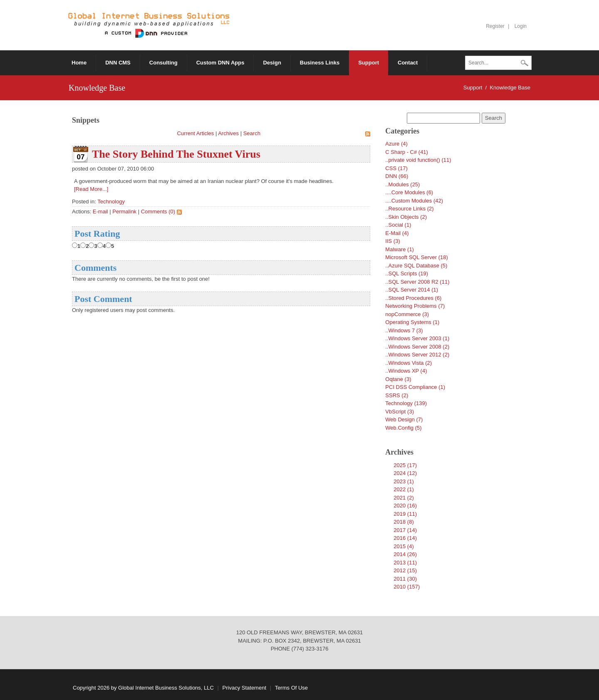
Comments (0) (158, 211)
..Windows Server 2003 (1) (417, 338)
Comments (95, 268)
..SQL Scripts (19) (407, 273)
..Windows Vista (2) (408, 363)
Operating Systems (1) (412, 322)
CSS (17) (396, 168)
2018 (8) (403, 522)
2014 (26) (405, 554)
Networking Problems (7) (415, 306)
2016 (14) (405, 538)
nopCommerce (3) (407, 314)
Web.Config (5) (403, 428)
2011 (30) (405, 579)
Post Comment (103, 299)
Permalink (124, 211)
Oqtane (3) (398, 379)
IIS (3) (392, 241)
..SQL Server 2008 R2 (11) (417, 282)
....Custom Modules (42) (414, 201)
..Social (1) (398, 225)
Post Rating (97, 234)
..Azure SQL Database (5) (416, 266)
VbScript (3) (400, 412)
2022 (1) (403, 489)
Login (521, 26)
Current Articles (195, 133)
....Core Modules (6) (409, 192)
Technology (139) (406, 403)
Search (525, 64)
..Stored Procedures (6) (413, 298)
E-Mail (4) (397, 233)
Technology (111, 202)
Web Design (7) (404, 419)
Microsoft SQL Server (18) (417, 257)
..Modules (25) (402, 184)
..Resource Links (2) (409, 209)
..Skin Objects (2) (406, 217)
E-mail (100, 211)
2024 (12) (405, 473)
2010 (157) (407, 587)
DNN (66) (397, 176)
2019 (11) (405, 514)
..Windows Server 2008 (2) (417, 347)
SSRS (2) (397, 395)
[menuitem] (221, 63)
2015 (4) (403, 546)
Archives (228, 133)
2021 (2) (403, 498)
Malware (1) (400, 249)
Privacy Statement (245, 688)
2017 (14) (405, 530)
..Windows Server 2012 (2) (417, 355)
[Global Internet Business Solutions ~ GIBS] (149, 25)
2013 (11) (405, 563)
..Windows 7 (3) (404, 330)
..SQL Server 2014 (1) (412, 290)
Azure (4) (396, 144)
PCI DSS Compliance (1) (415, 387)
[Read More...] (91, 189)
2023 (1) (403, 481)
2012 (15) (405, 570)
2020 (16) (405, 506)
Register (495, 26)
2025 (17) (405, 465)
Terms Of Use (291, 688)
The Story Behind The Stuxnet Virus (176, 154)
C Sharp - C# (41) (407, 152)
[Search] (498, 63)
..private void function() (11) (418, 160)
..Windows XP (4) (406, 371)
